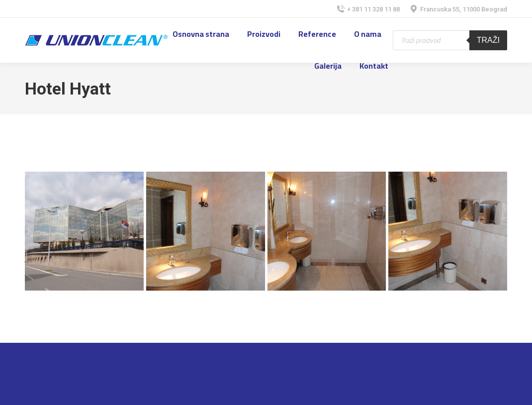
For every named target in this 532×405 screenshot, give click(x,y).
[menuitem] (201, 34)
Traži (488, 40)
